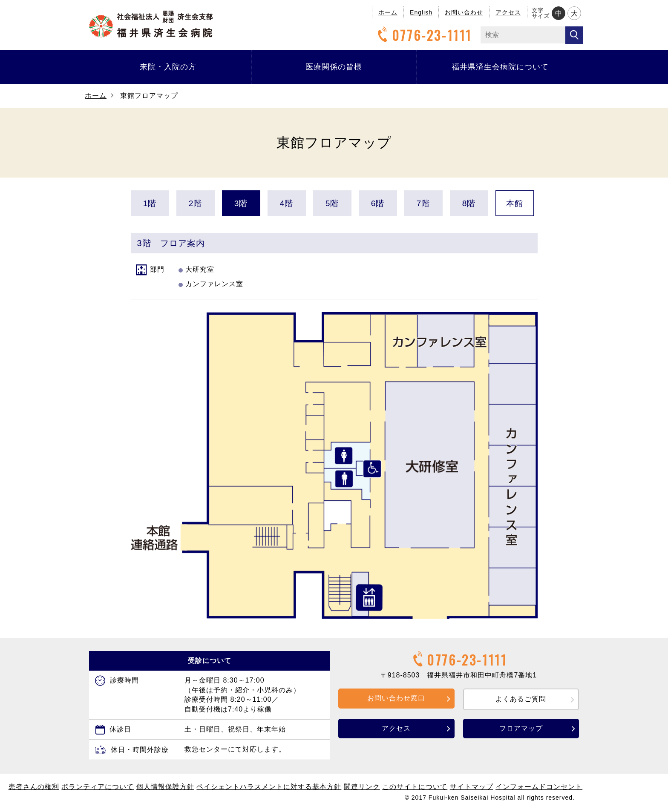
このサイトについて (415, 787)
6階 (378, 203)
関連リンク (362, 787)
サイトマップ (472, 787)
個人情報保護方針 (165, 787)
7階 (423, 203)
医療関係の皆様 (334, 67)
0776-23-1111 (423, 35)
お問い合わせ (464, 12)
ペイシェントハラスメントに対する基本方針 (269, 787)
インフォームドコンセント (539, 787)
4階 (287, 203)
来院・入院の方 (168, 67)
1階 (150, 203)
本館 (515, 203)
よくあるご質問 (521, 699)
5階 (332, 203)
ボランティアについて (98, 787)
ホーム (388, 12)
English (421, 12)
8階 (469, 203)
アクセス (508, 12)
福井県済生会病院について (500, 67)
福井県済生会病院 (151, 24)
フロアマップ (521, 728)
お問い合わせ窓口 (396, 698)
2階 (196, 203)
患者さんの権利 (34, 787)
